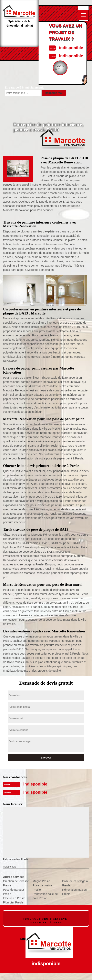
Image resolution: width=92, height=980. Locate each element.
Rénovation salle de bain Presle (45, 896)
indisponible (71, 48)
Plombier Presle (13, 902)
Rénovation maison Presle (74, 892)
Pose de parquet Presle (14, 892)
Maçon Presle (41, 881)
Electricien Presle (14, 898)
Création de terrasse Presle (16, 883)
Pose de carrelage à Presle (75, 883)
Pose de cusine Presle (42, 888)
